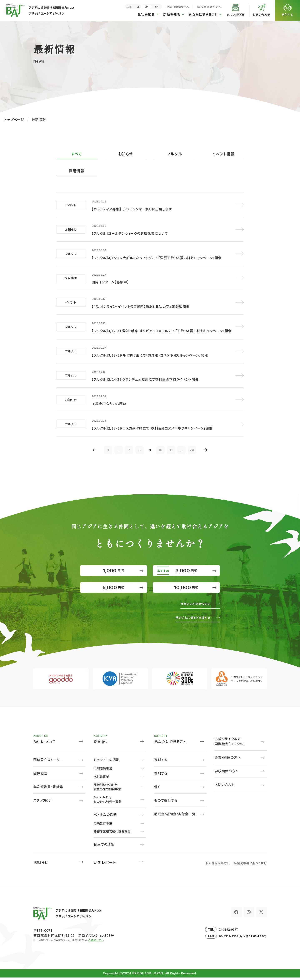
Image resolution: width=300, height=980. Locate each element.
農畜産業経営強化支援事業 (112, 834)
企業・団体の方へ (178, 7)
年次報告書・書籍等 (48, 789)
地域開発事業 (103, 771)
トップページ (14, 119)
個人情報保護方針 (218, 866)
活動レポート (105, 865)
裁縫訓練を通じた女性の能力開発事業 (107, 789)
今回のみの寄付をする (192, 606)
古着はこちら (96, 942)
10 (162, 439)
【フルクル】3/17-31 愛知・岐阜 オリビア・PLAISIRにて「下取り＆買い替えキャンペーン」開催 (162, 324)
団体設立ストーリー (48, 762)
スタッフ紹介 (43, 803)
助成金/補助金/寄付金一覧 (175, 816)
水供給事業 (101, 779)
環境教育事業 (103, 826)
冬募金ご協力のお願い (109, 393)
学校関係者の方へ (209, 7)
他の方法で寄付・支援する (190, 620)
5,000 (114, 587)
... (113, 439)
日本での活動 (104, 847)
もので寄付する (166, 803)
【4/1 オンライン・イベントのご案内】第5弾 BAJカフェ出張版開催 (141, 301)
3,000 (186, 564)
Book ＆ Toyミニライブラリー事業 (108, 802)
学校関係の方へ (227, 773)
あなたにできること (171, 744)
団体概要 (40, 776)
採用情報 (77, 171)
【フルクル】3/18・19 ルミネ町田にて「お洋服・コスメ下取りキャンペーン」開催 (150, 347)
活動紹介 (102, 744)
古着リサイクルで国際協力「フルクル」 (230, 744)
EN (157, 7)
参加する (161, 776)
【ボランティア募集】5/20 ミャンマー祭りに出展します (132, 208)
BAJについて (44, 744)
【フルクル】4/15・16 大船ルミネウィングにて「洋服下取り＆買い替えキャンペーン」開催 (157, 254)
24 (200, 439)
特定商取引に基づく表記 (250, 866)
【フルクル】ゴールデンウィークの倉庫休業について (130, 231)
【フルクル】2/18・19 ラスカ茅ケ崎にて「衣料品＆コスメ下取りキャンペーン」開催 (152, 416)
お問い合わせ (225, 787)
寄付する (161, 762)
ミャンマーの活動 (107, 762)
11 (175, 439)
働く (157, 789)
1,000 (114, 564)
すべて (77, 154)
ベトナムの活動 (105, 817)
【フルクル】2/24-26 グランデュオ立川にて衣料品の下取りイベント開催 (145, 370)
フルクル (175, 154)
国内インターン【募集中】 (110, 278)
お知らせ (126, 154)
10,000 (187, 587)
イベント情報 (223, 154)
